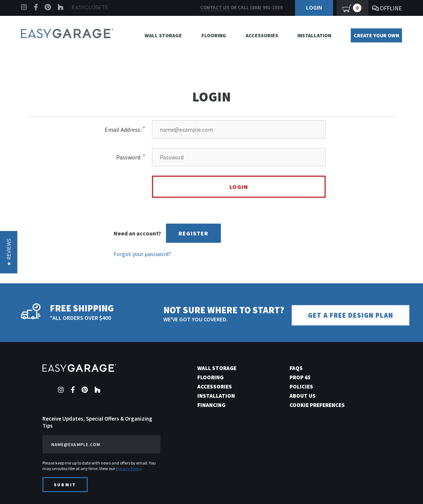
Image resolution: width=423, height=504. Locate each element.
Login (314, 7)
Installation (314, 35)
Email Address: (123, 130)
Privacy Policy (129, 468)
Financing (211, 405)
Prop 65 (300, 377)
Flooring (214, 35)
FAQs (296, 368)
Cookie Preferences (317, 405)
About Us (303, 396)
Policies (301, 386)
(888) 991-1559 (266, 8)
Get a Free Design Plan (351, 315)
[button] (9, 252)
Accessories (262, 35)
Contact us (215, 8)
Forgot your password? (142, 254)
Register (193, 233)
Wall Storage (163, 35)
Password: (129, 157)
